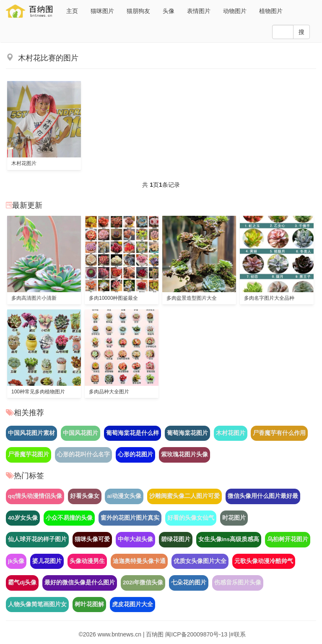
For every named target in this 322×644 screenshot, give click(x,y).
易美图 (31, 11)
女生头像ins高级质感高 (229, 539)
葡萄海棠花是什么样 (132, 433)
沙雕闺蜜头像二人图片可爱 (184, 496)
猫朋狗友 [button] (138, 11)
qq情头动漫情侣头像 (35, 496)
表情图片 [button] (199, 11)
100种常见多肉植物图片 (38, 392)
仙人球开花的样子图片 (37, 539)
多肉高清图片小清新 (34, 298)
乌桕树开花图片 (288, 539)
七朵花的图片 (189, 582)
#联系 (238, 634)
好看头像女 (85, 496)
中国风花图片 (80, 433)
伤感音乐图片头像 (238, 582)
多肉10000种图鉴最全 (113, 298)
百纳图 (155, 634)
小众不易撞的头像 (69, 518)
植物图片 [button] (271, 11)
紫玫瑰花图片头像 (184, 454)
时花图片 (234, 518)
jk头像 (16, 561)
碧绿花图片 (176, 539)
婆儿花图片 (47, 561)
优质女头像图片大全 (200, 561)
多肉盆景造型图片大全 (192, 298)
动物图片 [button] (235, 11)
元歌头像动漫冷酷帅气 (264, 561)
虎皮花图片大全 (132, 604)
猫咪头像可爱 (92, 539)
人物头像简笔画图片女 (37, 604)
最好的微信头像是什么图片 (80, 582)
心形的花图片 (135, 454)
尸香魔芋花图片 (29, 454)
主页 (72, 11)
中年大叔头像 (135, 539)
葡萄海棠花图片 (187, 433)
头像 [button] (169, 11)
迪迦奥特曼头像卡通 (139, 561)
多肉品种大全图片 (109, 392)
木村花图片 (24, 163)
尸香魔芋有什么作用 (279, 433)
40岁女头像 (23, 518)
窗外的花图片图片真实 (130, 518)
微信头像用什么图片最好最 (263, 496)
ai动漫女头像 (124, 496)
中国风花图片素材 (31, 433)
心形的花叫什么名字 (83, 454)
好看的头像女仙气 (191, 518)
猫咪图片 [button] (102, 11)
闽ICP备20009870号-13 (196, 634)
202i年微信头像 (143, 582)
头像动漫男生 (87, 561)
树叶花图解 (89, 604)
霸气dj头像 (22, 582)
